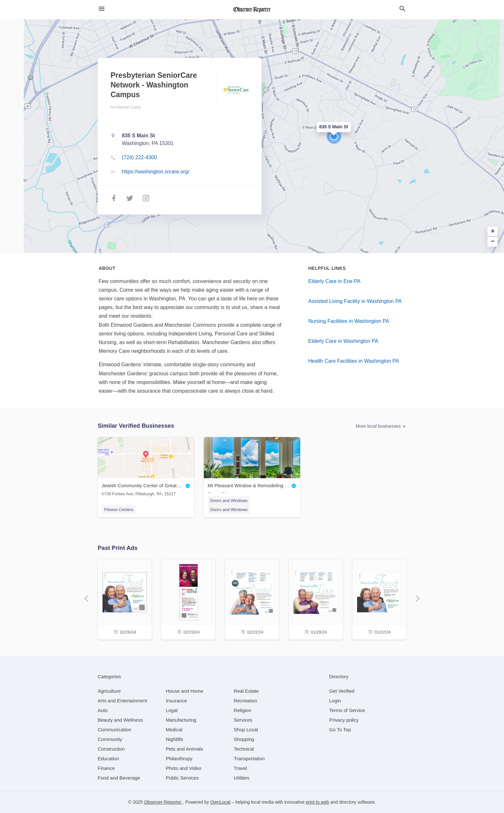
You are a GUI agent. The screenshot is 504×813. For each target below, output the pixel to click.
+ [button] (493, 231)
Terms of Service (347, 710)
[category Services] (243, 720)
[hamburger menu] (102, 9)
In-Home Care (126, 107)
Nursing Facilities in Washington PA (349, 321)
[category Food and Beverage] (119, 778)
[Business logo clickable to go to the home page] (252, 10)
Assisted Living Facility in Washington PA (355, 301)
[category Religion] (242, 710)
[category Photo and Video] (184, 768)
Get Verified (342, 691)
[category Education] (108, 758)
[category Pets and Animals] (184, 749)
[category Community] (110, 739)
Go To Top (340, 730)
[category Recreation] (245, 701)
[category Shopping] (244, 739)
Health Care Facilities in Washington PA (354, 361)
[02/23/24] (188, 599)
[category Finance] (106, 768)
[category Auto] (103, 710)
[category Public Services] (182, 778)
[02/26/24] (125, 599)
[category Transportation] (249, 758)
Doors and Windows (229, 501)
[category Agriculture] (109, 691)
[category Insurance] (176, 701)
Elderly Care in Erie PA (334, 281)
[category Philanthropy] (179, 758)
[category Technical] (244, 749)
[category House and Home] (185, 691)
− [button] (493, 242)
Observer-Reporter (163, 802)
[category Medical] (174, 730)
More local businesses (381, 426)
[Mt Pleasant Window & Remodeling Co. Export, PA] (252, 468)
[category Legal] (172, 710)
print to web (317, 802)
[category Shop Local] (246, 730)
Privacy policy (344, 720)
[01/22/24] (379, 599)
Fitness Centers (119, 510)
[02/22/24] (252, 599)
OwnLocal (220, 802)
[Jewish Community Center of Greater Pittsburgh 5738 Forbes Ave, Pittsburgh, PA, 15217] (146, 468)
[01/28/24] (316, 599)
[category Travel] (240, 768)
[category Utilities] (241, 778)
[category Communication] (114, 730)
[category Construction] (111, 749)
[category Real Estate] (246, 691)
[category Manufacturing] (181, 720)
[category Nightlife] (175, 739)
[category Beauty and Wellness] (120, 720)
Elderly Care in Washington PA (343, 341)
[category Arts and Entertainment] (122, 701)
